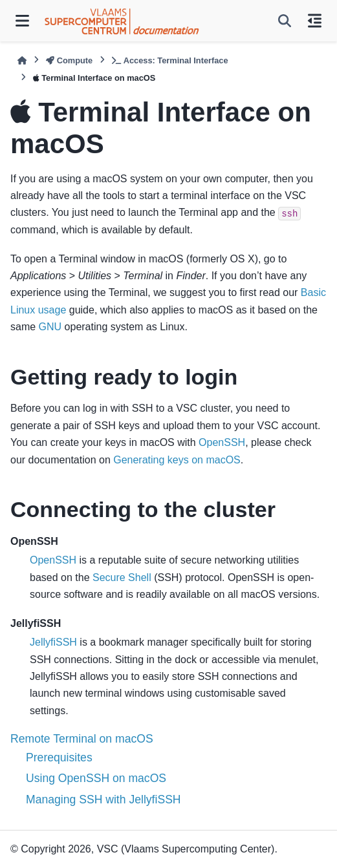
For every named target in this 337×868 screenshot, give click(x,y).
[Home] (22, 60)
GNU (50, 327)
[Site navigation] (22, 21)
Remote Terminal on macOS (82, 739)
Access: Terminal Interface (170, 60)
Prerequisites (59, 757)
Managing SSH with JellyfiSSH (103, 799)
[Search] (285, 21)
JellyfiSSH (53, 642)
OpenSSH (222, 442)
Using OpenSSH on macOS (96, 778)
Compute (69, 60)
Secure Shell (122, 577)
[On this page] (315, 21)
